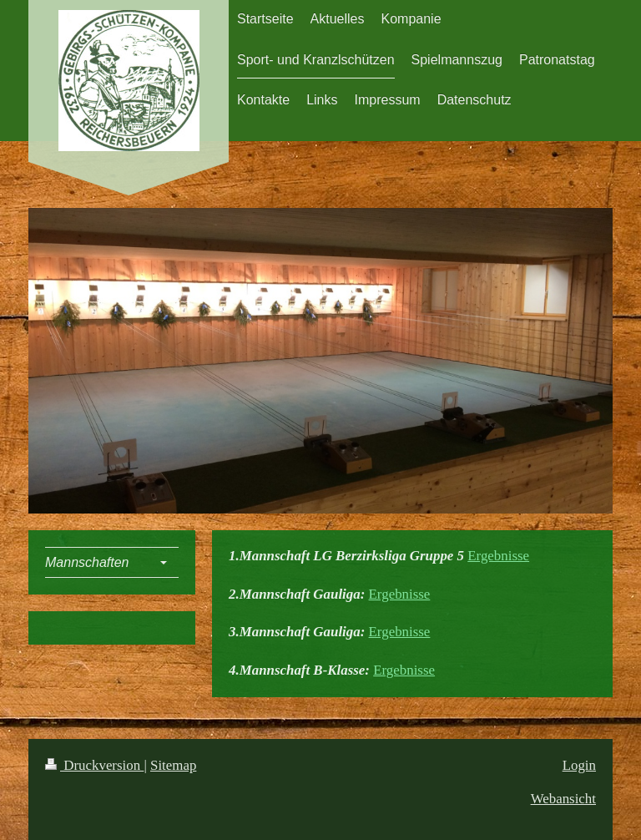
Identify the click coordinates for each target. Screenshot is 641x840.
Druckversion (94, 765)
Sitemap (173, 765)
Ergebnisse (498, 556)
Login (579, 765)
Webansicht (563, 799)
